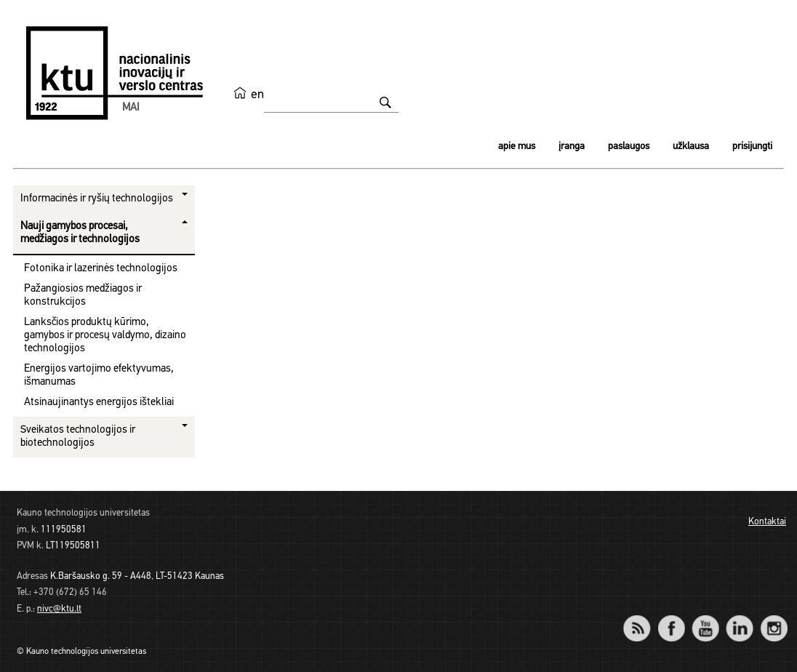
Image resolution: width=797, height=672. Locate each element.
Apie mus (517, 147)
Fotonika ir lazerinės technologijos (101, 269)
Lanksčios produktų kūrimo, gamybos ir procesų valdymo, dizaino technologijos (105, 336)
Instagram (773, 619)
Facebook (671, 619)
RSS (643, 619)
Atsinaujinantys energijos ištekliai (99, 403)
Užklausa (691, 147)
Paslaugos (629, 147)
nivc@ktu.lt (59, 609)
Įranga (572, 147)
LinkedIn (739, 619)
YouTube (705, 619)
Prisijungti (752, 147)
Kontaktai (767, 522)
